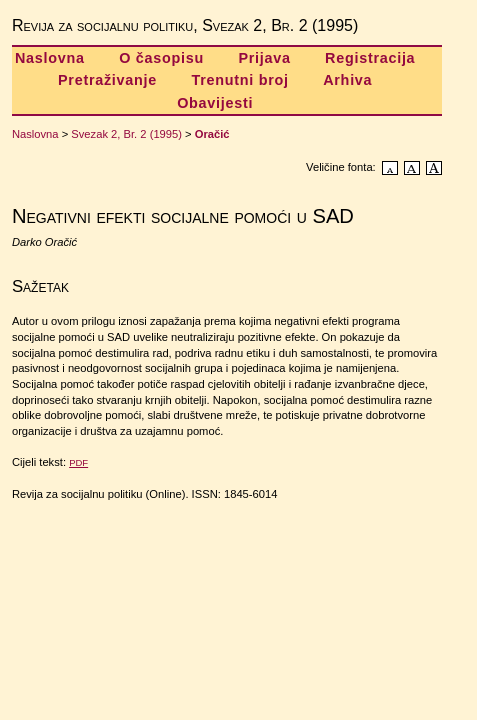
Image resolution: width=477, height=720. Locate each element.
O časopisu (161, 58)
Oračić (212, 134)
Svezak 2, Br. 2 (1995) (126, 134)
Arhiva (347, 80)
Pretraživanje (107, 80)
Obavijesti (215, 103)
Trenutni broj (239, 80)
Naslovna (50, 58)
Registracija (370, 58)
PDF (78, 462)
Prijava (264, 58)
